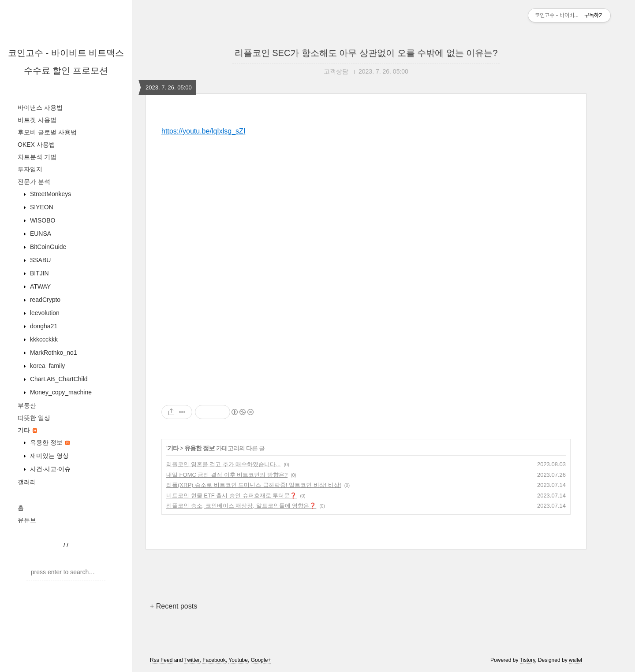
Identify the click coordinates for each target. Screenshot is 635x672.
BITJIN (39, 273)
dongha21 (43, 326)
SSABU (39, 260)
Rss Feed (161, 660)
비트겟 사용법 (37, 120)
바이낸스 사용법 (40, 108)
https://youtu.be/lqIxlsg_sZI (203, 131)
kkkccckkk (43, 339)
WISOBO (42, 220)
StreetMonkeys (50, 194)
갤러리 (27, 482)
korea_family (47, 366)
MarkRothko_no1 (53, 353)
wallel (575, 660)
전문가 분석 (34, 182)
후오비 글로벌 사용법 (47, 132)
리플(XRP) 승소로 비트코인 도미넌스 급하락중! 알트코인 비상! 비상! (254, 485)
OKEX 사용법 (36, 145)
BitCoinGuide (47, 247)
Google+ (261, 660)
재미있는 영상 (49, 456)
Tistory (528, 660)
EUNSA (40, 234)
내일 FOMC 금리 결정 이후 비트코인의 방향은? (227, 475)
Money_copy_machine (60, 392)
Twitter (192, 660)
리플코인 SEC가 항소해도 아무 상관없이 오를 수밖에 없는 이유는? (366, 53)
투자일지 (30, 169)
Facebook (214, 660)
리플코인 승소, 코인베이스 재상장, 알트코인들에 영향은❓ (241, 506)
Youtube (238, 660)
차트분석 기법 (37, 157)
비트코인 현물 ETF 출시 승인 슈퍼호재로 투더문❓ (232, 496)
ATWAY (39, 286)
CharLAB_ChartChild (58, 379)
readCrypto (44, 300)
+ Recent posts (174, 606)
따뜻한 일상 (34, 418)
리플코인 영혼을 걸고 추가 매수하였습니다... (223, 464)
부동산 (27, 405)
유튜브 (27, 520)
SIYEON (41, 207)
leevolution (44, 313)
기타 (27, 430)
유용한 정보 (49, 442)
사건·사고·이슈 (49, 469)
